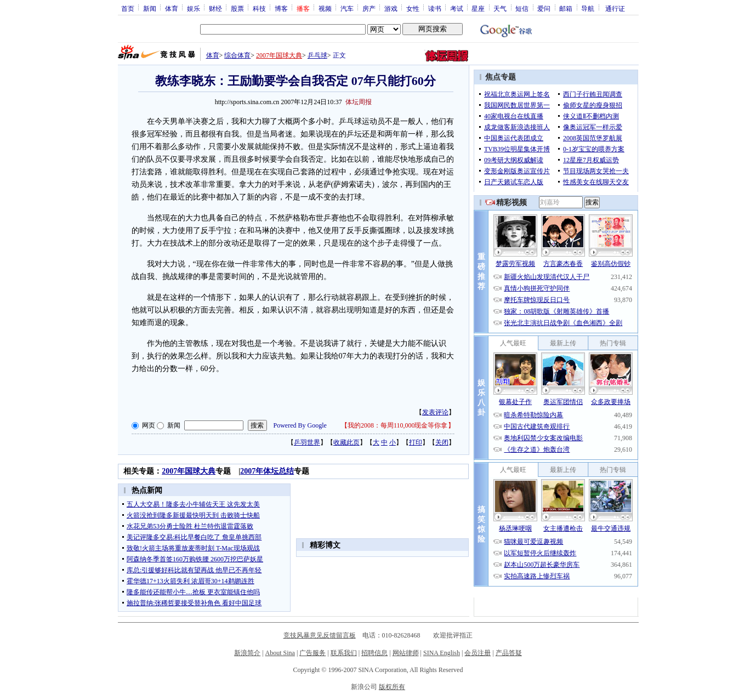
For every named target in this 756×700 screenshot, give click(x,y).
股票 (237, 8)
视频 (325, 8)
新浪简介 (247, 653)
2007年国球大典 (279, 55)
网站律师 (406, 653)
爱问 (544, 8)
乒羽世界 (307, 442)
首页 (128, 8)
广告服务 (312, 653)
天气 (500, 8)
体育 (172, 8)
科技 (259, 8)
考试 (457, 8)
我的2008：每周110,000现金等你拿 (398, 425)
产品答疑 (509, 653)
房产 (369, 8)
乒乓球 (317, 55)
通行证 (615, 8)
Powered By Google (300, 425)
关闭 (442, 442)
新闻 (150, 8)
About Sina (280, 653)
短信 (522, 8)
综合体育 (237, 55)
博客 (281, 8)
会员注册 (478, 653)
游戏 (391, 8)
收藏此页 (346, 442)
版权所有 (392, 687)
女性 (413, 8)
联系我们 (344, 653)
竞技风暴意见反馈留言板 (320, 635)
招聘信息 (374, 653)
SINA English (442, 653)
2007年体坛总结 (267, 471)
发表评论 (435, 412)
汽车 (347, 8)
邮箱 (566, 8)
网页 (149, 425)
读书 (435, 8)
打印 (416, 442)
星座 (478, 8)
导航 (588, 8)
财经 (215, 8)
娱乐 (194, 8)
